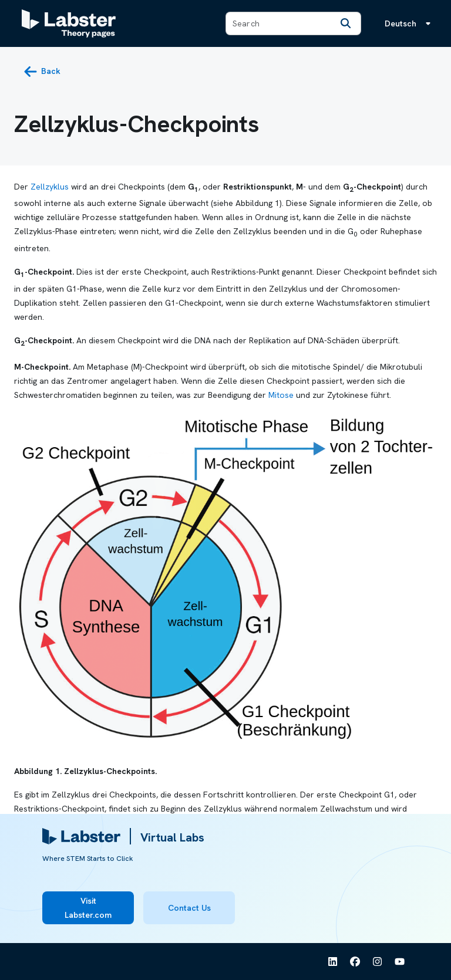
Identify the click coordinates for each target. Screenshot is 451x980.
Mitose (281, 395)
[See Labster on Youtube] (400, 962)
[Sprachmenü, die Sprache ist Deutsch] (410, 23)
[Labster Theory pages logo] (69, 23)
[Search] (345, 23)
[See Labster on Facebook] (355, 962)
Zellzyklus (50, 187)
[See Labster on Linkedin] (333, 962)
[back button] (42, 72)
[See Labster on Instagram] (378, 962)
